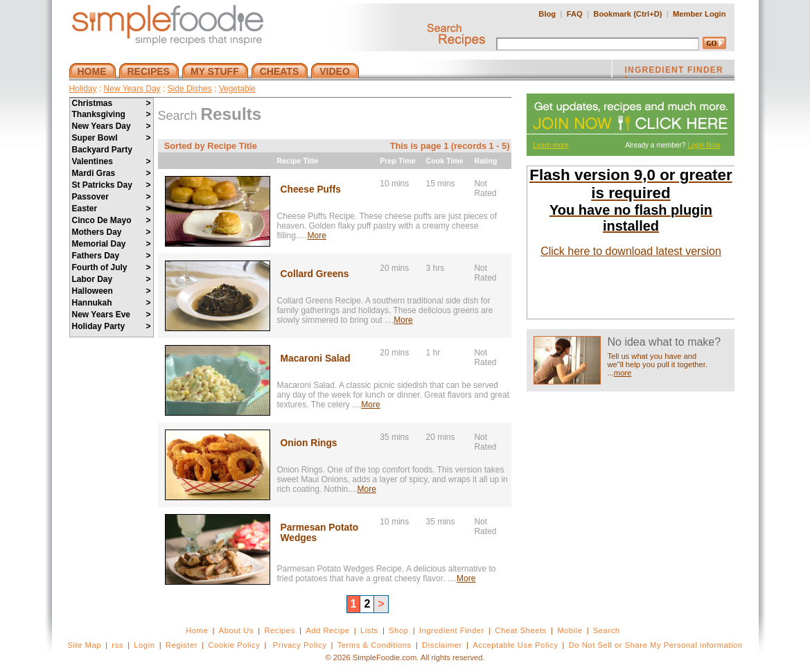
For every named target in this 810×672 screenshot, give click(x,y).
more (623, 373)
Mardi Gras (112, 173)
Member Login (699, 14)
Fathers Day (112, 256)
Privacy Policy (300, 645)
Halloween (112, 291)
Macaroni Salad (316, 359)
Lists (369, 630)
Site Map (84, 645)
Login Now (704, 145)
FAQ (575, 14)
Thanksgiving (112, 114)
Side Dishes (190, 89)
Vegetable (237, 89)
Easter (112, 209)
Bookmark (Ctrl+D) (627, 14)
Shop (398, 630)
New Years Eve (112, 315)
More (317, 236)
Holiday (83, 89)
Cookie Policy (234, 645)
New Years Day (132, 89)
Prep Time (397, 161)
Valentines (112, 161)
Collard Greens (315, 274)
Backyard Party (102, 150)
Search (607, 630)
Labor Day (112, 279)
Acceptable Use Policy (515, 645)
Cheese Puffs (311, 189)
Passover (112, 197)
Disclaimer (442, 645)
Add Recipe (327, 630)
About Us (237, 630)
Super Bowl (112, 138)
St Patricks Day (112, 185)
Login (144, 645)
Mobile (570, 630)
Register (182, 645)
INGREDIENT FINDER (674, 71)
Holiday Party (112, 326)
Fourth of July (112, 267)
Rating (485, 161)
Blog (547, 14)
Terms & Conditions (375, 645)
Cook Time (444, 161)
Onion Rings (309, 443)
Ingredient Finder (452, 630)
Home (197, 630)
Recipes (279, 630)
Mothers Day (112, 232)
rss (117, 645)
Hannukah (112, 303)
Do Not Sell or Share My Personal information (656, 645)
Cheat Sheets (521, 630)
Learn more (551, 145)
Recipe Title (298, 161)
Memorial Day (112, 244)
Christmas (112, 103)
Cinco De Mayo (112, 220)
